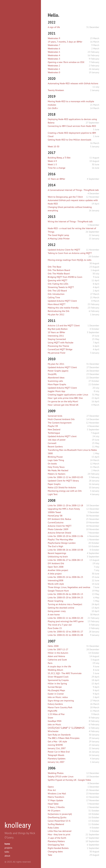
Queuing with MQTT (58, 280)
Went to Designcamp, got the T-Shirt (65, 197)
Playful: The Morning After (60, 540)
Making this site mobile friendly (63, 308)
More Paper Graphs (57, 384)
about (7, 856)
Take (50, 855)
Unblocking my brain (58, 557)
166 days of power (57, 440)
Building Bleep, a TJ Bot (59, 158)
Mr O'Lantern (54, 811)
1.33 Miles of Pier (56, 714)
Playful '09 (53, 426)
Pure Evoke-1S (55, 628)
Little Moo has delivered (60, 831)
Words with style (56, 584)
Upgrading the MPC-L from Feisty (64, 509)
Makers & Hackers (57, 474)
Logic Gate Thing (56, 460)
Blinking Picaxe (55, 457)
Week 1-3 (52, 164)
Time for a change (57, 168)
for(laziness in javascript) (60, 814)
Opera (51, 787)
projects (8, 848)
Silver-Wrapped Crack (58, 677)
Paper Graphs (54, 484)
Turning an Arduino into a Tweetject (65, 604)
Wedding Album (55, 670)
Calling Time (54, 297)
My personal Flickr (57, 353)
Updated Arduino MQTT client (62, 436)
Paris (50, 663)
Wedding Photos (56, 773)
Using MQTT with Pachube (61, 343)
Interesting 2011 (56, 336)
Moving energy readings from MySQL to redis (70, 260)
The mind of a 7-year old (60, 625)
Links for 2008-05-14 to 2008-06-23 (65, 577)
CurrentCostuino (56, 522)
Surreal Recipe (55, 687)
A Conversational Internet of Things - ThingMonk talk (73, 190)
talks (7, 852)
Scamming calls (55, 381)
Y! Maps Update (55, 800)
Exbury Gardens (55, 704)
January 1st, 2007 (56, 762)
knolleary (18, 825)
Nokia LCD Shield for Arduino (62, 487)
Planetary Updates (57, 759)
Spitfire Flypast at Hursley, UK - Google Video (69, 780)
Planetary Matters (56, 841)
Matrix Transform (56, 797)
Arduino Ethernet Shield (59, 533)
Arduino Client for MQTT (60, 526)
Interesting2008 (56, 580)
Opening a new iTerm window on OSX (66, 62)
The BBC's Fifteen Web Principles (64, 738)
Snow (50, 718)
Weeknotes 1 (54, 69)
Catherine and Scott (57, 660)
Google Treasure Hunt (58, 591)
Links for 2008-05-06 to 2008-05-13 (65, 594)
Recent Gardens (55, 447)
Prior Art (52, 790)
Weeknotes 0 (54, 72)
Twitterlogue (54, 433)
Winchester (53, 731)
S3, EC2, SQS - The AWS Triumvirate (65, 673)
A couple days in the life (59, 666)
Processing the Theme (58, 346)
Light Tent (53, 494)
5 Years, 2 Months (56, 807)
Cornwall (52, 443)
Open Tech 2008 (56, 567)
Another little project (58, 570)
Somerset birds (55, 416)
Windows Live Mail (57, 794)
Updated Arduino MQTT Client (62, 301)
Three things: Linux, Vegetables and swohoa (69, 587)
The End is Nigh (55, 546)
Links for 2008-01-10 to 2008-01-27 (65, 632)
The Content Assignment (60, 423)
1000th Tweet (54, 512)
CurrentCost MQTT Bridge (60, 349)
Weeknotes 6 (54, 49)
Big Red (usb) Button (58, 329)
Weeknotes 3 (54, 59)
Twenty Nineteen (56, 90)
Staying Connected (57, 339)
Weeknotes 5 (54, 52)
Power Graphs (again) (58, 371)
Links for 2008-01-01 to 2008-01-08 (65, 635)
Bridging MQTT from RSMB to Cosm (65, 277)
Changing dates (55, 852)
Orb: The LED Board (57, 291)
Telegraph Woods (56, 755)
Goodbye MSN (55, 721)
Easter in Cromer (56, 694)
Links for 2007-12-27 (58, 649)
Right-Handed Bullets (58, 848)
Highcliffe (52, 711)
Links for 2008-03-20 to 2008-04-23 (65, 597)
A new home (54, 615)
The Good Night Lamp (58, 235)
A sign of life (54, 27)
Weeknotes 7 (54, 45)
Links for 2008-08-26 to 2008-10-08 (65, 550)
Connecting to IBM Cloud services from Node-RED (72, 126)
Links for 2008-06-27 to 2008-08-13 (65, 560)
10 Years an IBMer (56, 332)
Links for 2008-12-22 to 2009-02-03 (65, 477)
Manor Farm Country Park (60, 707)
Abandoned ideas (56, 378)
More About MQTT (57, 304)
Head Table (53, 804)
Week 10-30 (54, 147)
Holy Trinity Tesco (56, 467)
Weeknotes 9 (54, 38)
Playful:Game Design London (62, 543)
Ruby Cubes (53, 828)
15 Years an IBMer (56, 179)
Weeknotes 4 (54, 55)
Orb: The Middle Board (59, 274)
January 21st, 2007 (57, 748)
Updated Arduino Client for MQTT (64, 250)
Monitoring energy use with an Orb (65, 491)
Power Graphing (56, 601)
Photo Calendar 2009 (58, 529)
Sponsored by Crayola (58, 680)
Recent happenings (57, 553)
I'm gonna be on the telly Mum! (63, 401)
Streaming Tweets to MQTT (61, 287)
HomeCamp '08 (55, 516)
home (7, 844)
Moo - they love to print (59, 834)
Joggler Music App (56, 391)
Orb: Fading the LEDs (58, 284)
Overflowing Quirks (57, 817)
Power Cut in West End (59, 752)
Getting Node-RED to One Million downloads (69, 140)
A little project (55, 574)
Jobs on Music (54, 724)
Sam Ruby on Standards (59, 735)
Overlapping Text (56, 845)
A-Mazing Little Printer (59, 239)
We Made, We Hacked (58, 470)
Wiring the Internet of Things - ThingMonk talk (70, 222)
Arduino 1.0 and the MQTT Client (64, 326)
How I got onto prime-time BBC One (65, 398)
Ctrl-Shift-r (53, 108)
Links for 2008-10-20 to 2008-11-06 (65, 536)
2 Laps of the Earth (57, 838)
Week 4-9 (52, 161)
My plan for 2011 (56, 364)
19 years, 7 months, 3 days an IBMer (65, 42)
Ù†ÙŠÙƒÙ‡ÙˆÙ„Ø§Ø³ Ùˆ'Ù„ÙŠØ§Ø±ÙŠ (66, 728)
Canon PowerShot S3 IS (59, 821)
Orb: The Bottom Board (59, 270)
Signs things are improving (61, 701)
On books (52, 464)
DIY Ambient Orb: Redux (59, 519)
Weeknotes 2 (54, 66)
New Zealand (54, 430)
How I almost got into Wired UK (63, 405)
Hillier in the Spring (57, 684)
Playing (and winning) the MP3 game (66, 621)
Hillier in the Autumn (58, 653)
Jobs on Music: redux (58, 697)
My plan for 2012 (56, 314)
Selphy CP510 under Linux (61, 777)
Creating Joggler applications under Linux (68, 395)
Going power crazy (57, 611)
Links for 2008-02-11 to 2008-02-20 (65, 618)
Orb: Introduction (56, 294)
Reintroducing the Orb (59, 311)
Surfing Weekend (56, 824)
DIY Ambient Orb (56, 563)
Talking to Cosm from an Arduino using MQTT (70, 253)
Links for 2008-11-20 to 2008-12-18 (65, 505)
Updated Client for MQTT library (63, 481)
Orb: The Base (54, 267)
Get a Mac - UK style (57, 741)
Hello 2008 (53, 646)
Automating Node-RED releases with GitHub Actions (73, 83)
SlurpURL (52, 374)
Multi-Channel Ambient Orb (61, 419)
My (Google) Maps (56, 690)
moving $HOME (55, 745)
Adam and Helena (56, 656)
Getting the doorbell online (61, 608)
